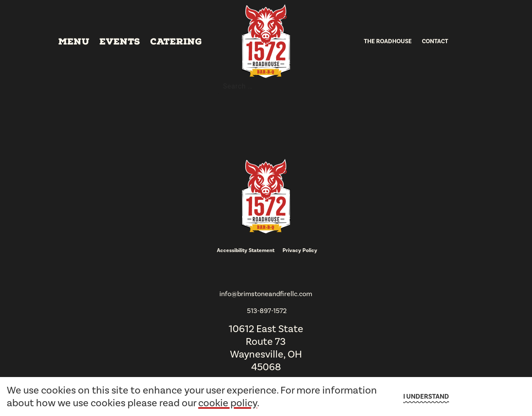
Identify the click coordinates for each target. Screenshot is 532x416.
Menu (74, 42)
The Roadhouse (388, 41)
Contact (435, 41)
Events (120, 42)
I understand (426, 397)
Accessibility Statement (246, 250)
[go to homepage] (266, 41)
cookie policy (228, 403)
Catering (176, 42)
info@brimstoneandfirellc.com (266, 294)
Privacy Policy (300, 250)
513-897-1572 (267, 311)
